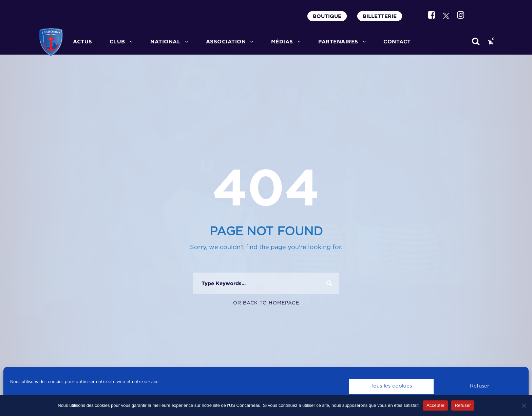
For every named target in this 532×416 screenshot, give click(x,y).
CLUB (117, 42)
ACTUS (83, 42)
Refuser (480, 386)
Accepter (435, 405)
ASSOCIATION (226, 42)
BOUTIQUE (327, 16)
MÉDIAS (282, 42)
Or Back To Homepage (266, 303)
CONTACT (397, 42)
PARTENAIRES (338, 42)
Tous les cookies (391, 386)
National (165, 42)
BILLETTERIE (380, 16)
